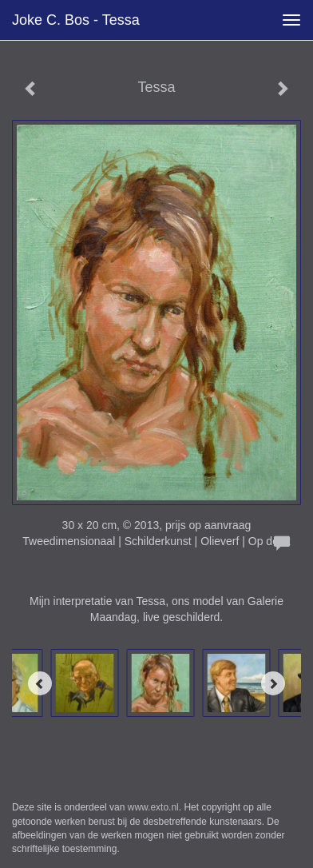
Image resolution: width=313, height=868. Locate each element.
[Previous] (40, 683)
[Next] (273, 683)
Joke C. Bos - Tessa (76, 20)
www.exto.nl (153, 807)
